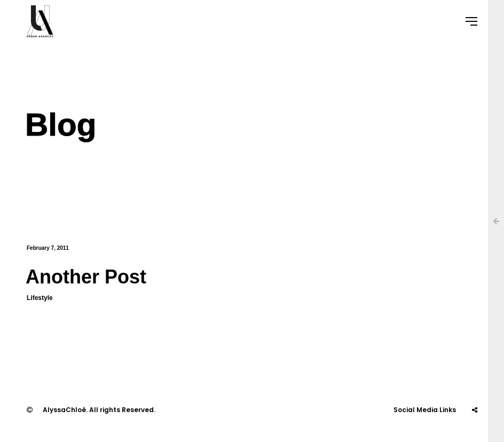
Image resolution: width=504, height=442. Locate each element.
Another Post (86, 277)
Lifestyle (40, 298)
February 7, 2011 (48, 248)
